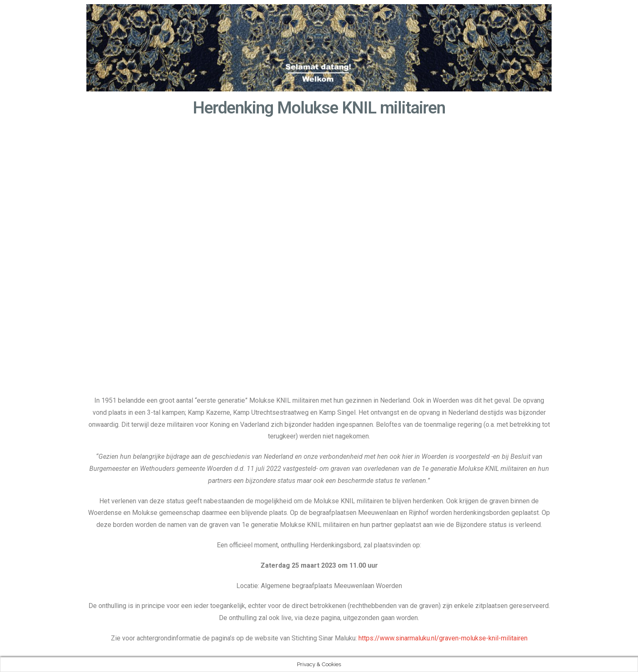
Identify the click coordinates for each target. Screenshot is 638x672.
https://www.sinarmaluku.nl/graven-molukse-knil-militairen (443, 638)
